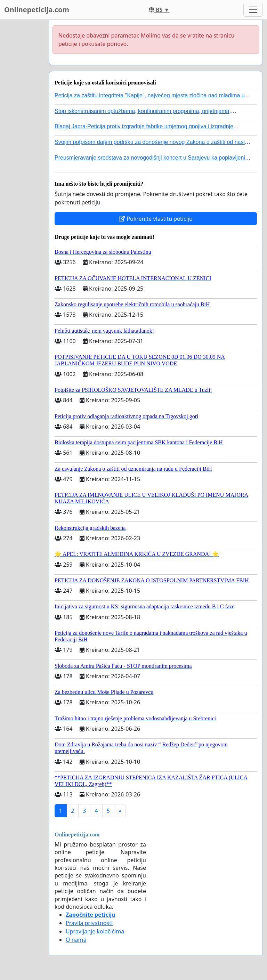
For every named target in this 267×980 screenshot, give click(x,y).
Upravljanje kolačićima (95, 931)
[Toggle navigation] (253, 10)
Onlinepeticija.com (37, 10)
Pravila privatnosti (89, 923)
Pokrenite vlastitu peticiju (156, 219)
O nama (76, 940)
